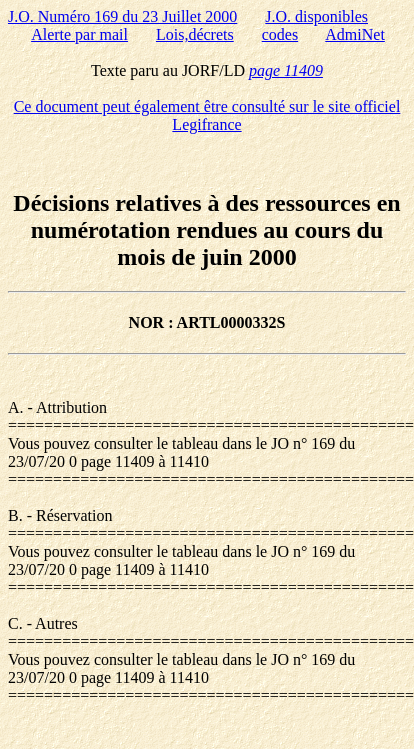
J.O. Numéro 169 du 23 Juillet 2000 (122, 16)
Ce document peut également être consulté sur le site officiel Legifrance (207, 115)
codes (280, 34)
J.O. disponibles (316, 16)
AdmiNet (355, 34)
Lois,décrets (195, 34)
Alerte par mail (79, 34)
